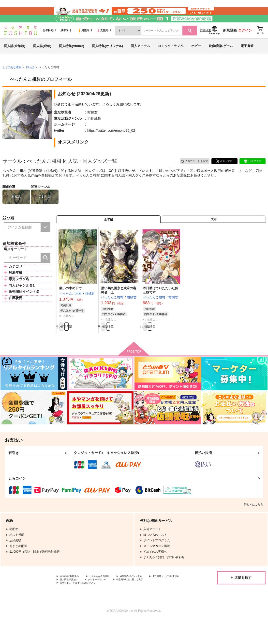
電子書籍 (247, 60)
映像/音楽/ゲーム (221, 60)
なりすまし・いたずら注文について (129, 607)
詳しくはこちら (254, 526)
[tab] (214, 236)
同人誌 (32, 81)
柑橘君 (51, 185)
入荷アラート (191, 175)
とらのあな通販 (13, 81)
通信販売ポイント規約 (147, 598)
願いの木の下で (171, 185)
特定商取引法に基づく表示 (77, 607)
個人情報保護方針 (118, 602)
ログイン (245, 45)
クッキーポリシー (152, 602)
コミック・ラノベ (171, 60)
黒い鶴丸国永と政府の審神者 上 (216, 185)
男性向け (85, 45)
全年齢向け (49, 45)
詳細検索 (206, 45)
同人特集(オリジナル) (107, 60)
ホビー (196, 60)
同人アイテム (140, 60)
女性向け (104, 45)
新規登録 (230, 45)
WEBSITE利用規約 (72, 598)
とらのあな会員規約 (109, 598)
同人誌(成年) (42, 60)
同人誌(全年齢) (15, 60)
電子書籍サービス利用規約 (77, 602)
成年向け (66, 45)
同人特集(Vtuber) (72, 60)
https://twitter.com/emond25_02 (111, 145)
